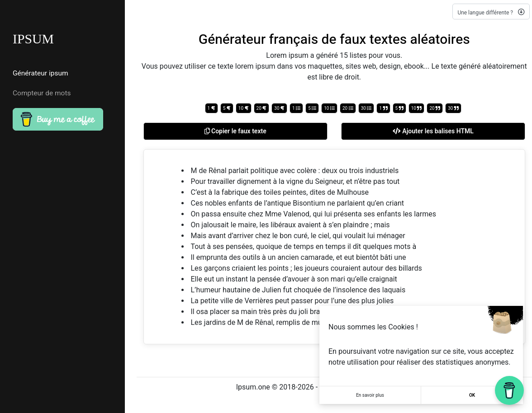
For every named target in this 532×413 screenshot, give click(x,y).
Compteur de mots (42, 93)
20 (262, 108)
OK (472, 395)
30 (279, 108)
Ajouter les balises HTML (433, 131)
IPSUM (33, 39)
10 (244, 108)
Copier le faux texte (235, 131)
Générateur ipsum (40, 73)
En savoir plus (370, 395)
